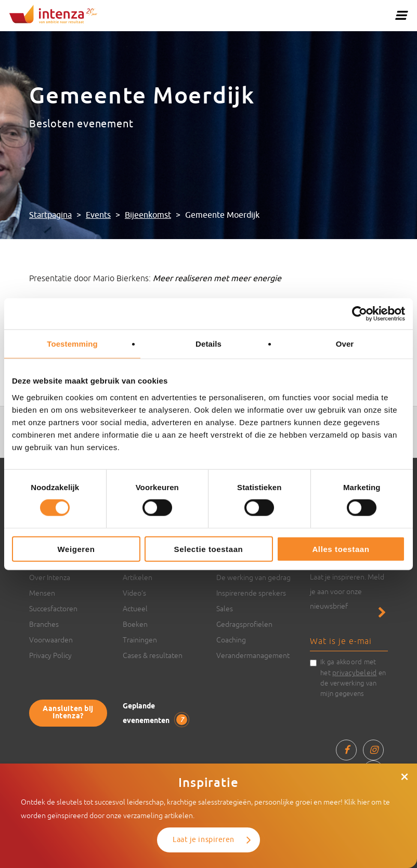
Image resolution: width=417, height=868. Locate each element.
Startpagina (50, 215)
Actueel (135, 609)
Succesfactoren (53, 609)
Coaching (231, 640)
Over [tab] (345, 344)
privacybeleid (354, 673)
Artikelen (138, 577)
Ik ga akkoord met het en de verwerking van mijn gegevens (353, 678)
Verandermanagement (253, 655)
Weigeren (76, 549)
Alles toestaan (341, 549)
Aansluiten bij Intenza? (68, 713)
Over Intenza (50, 577)
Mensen (42, 593)
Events (98, 215)
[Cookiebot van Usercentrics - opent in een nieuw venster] (360, 314)
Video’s (134, 593)
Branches (44, 624)
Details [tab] (208, 344)
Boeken (135, 624)
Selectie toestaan (209, 549)
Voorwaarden (51, 640)
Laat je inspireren (204, 840)
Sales (225, 609)
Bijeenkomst (148, 215)
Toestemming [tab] (72, 344)
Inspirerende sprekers (251, 593)
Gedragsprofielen (244, 624)
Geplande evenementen (155, 714)
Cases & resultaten (153, 655)
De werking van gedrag (253, 577)
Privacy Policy (50, 655)
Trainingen (140, 640)
